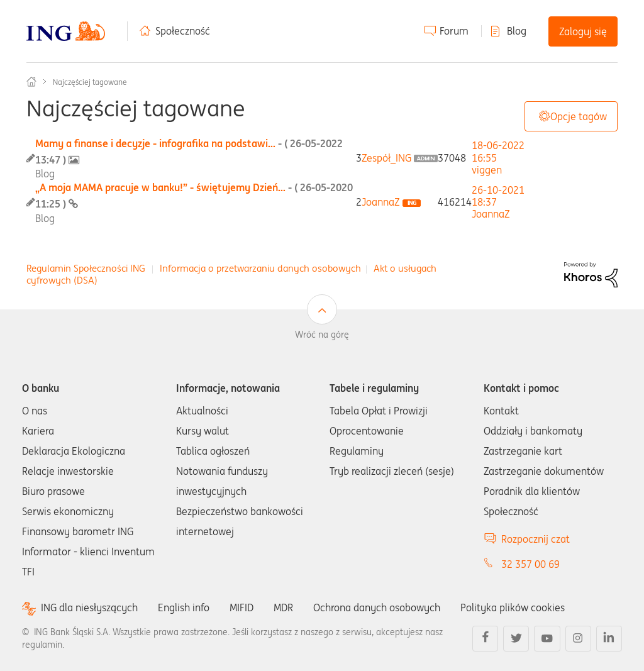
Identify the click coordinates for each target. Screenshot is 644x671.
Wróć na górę (322, 335)
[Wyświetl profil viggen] (487, 170)
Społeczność (183, 31)
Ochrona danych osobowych (377, 607)
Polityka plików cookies (513, 607)
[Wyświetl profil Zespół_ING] (386, 158)
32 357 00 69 (530, 564)
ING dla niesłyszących (89, 608)
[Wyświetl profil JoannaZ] (381, 202)
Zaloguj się (583, 31)
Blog (517, 31)
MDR (283, 607)
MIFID (241, 607)
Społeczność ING (31, 82)
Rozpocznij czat (536, 539)
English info (184, 607)
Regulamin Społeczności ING (86, 268)
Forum (454, 31)
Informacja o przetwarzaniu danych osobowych (260, 268)
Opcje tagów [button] (579, 116)
